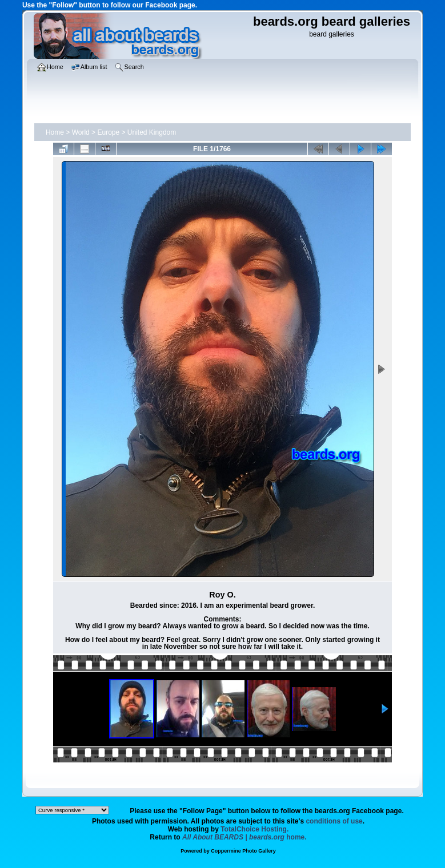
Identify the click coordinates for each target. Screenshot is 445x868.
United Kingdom (152, 132)
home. (244, 837)
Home (55, 132)
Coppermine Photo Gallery (243, 851)
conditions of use (334, 821)
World (81, 132)
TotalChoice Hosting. (254, 829)
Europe (108, 132)
